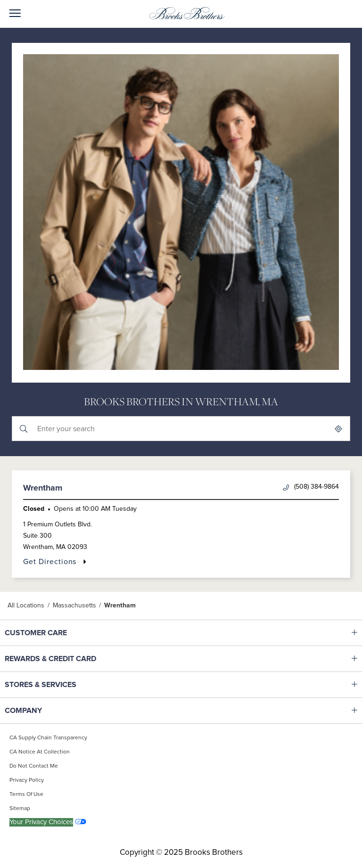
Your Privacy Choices (41, 822)
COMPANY (64, 711)
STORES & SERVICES (64, 685)
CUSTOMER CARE (64, 633)
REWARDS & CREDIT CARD (64, 659)
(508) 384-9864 (311, 487)
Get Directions (55, 561)
